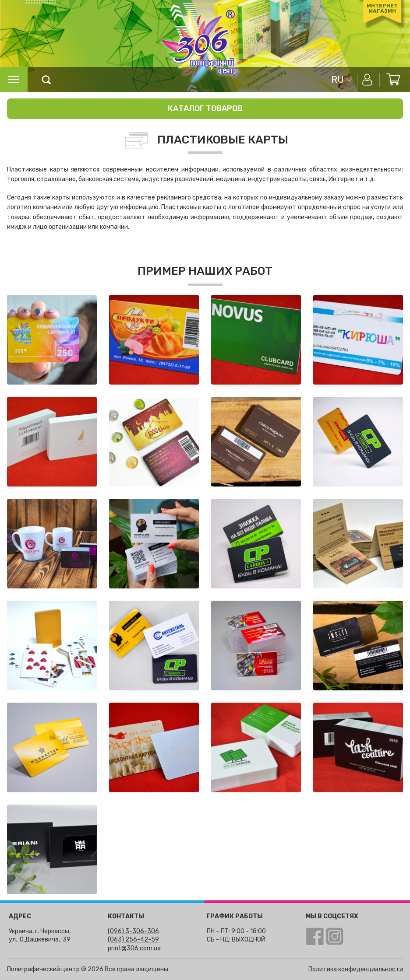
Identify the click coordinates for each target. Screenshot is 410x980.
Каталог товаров (205, 108)
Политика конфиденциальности (356, 969)
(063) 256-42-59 (133, 940)
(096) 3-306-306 (133, 931)
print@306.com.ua (134, 948)
